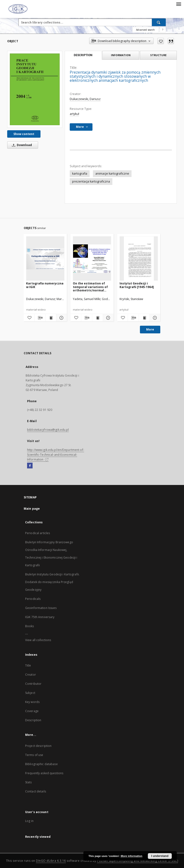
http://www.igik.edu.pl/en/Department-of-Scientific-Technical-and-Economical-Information (56, 455)
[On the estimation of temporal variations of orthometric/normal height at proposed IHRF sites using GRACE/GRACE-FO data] (92, 259)
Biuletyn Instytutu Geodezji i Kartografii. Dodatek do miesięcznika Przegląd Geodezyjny (52, 582)
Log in (29, 821)
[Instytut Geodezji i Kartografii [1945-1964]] (139, 259)
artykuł (74, 114)
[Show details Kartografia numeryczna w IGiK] (61, 318)
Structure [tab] (158, 55)
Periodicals (33, 599)
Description (33, 720)
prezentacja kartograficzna (91, 181)
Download (21, 145)
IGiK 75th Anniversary (40, 617)
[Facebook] (30, 466)
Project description (38, 746)
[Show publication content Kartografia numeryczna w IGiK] (51, 318)
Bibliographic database (41, 764)
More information (132, 856)
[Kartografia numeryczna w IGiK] (45, 259)
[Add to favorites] (161, 41)
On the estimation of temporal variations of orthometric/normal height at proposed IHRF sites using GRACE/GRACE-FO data (91, 287)
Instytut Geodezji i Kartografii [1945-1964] (137, 285)
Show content (24, 134)
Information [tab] (121, 55)
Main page (32, 509)
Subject (30, 693)
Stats (29, 782)
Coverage (32, 711)
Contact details (36, 791)
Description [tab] (83, 55)
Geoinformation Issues (41, 608)
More (150, 329)
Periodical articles (37, 533)
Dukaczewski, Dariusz (85, 99)
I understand (160, 856)
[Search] (159, 22)
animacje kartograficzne (112, 174)
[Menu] (178, 4)
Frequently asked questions (44, 773)
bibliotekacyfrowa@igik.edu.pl (48, 430)
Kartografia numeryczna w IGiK (45, 285)
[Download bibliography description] (40, 318)
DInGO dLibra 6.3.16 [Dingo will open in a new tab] (51, 861)
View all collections (38, 640)
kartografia (80, 174)
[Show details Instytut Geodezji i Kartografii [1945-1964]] (154, 318)
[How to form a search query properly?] (163, 30)
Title (28, 665)
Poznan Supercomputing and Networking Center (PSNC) (138, 861)
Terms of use (34, 755)
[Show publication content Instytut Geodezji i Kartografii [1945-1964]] (144, 318)
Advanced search (145, 30)
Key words (32, 702)
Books (30, 626)
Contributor (33, 684)
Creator (31, 675)
